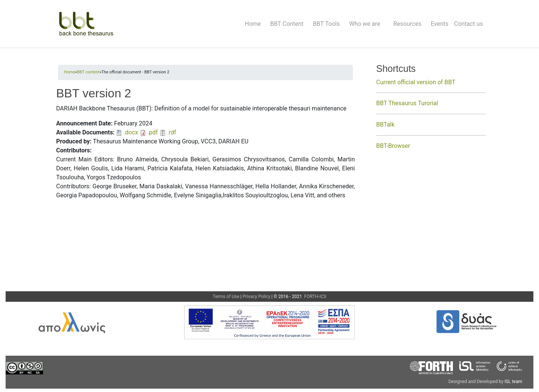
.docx (131, 132)
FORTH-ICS (315, 297)
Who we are (365, 24)
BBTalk (385, 124)
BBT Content (287, 24)
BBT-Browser (393, 146)
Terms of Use (226, 297)
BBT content (88, 72)
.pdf (153, 132)
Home (253, 24)
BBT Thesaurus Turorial (407, 103)
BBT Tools (326, 24)
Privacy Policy (256, 297)
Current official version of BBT (416, 82)
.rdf (172, 132)
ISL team (513, 382)
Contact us (468, 24)
